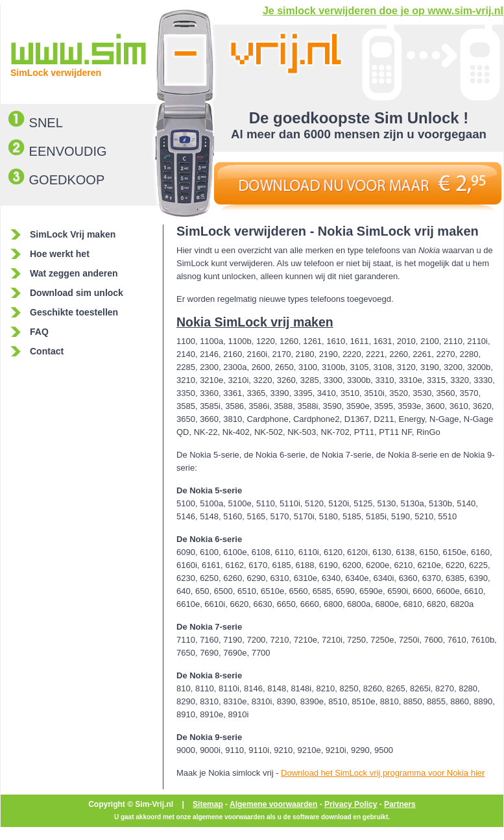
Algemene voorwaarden (273, 804)
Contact (47, 351)
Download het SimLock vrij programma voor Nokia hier (383, 773)
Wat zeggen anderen (74, 273)
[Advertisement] (87, 582)
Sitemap (208, 804)
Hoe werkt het (60, 254)
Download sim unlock (77, 293)
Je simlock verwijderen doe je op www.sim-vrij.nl (383, 11)
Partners (400, 804)
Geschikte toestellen (74, 312)
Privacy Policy (351, 804)
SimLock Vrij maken (73, 234)
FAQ (39, 332)
